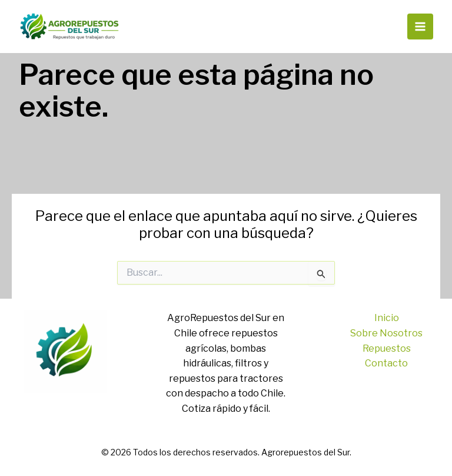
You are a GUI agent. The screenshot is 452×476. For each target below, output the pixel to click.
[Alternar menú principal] (420, 27)
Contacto (386, 363)
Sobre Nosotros (386, 333)
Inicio (387, 318)
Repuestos (387, 348)
